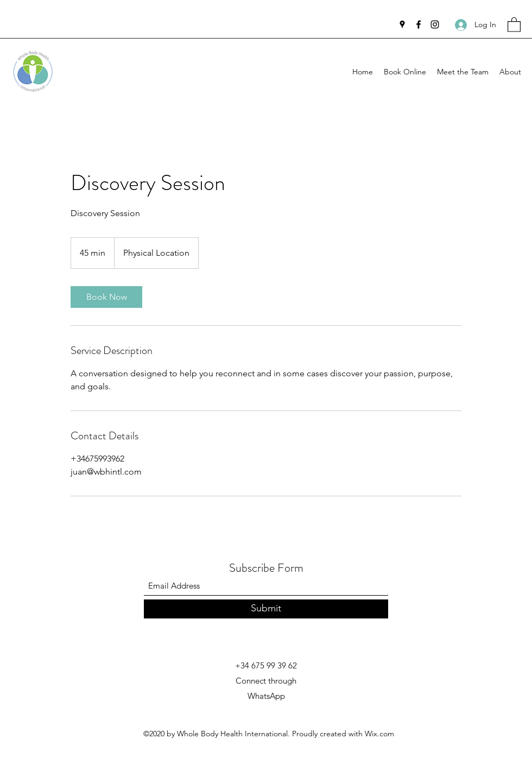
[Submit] (266, 609)
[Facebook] (419, 24)
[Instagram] (435, 24)
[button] (514, 24)
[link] (106, 297)
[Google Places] (402, 24)
